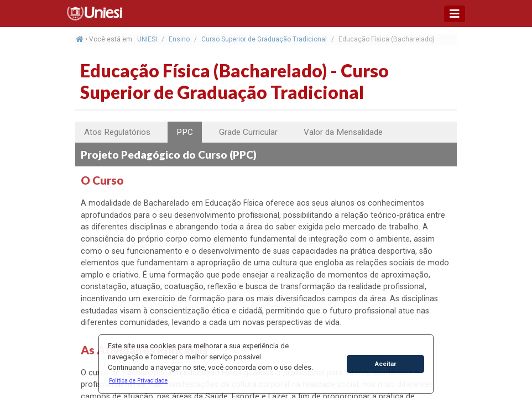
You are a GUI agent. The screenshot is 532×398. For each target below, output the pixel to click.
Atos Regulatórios (117, 132)
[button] (139, 380)
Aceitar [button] (386, 364)
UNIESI (147, 39)
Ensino (179, 39)
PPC (185, 132)
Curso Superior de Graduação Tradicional (264, 39)
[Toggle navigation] (455, 14)
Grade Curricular (248, 132)
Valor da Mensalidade (343, 132)
